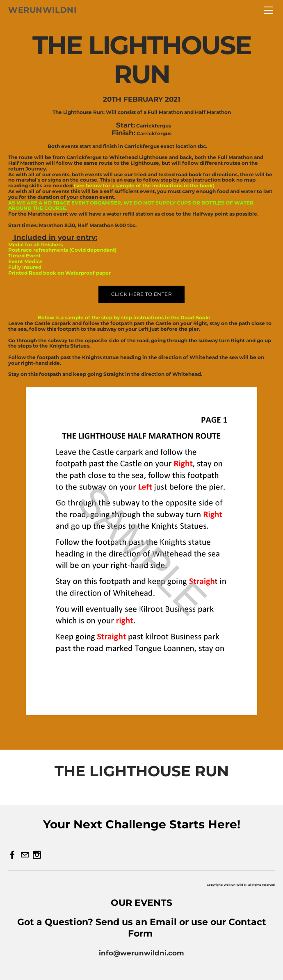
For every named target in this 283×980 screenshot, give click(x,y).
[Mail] (25, 855)
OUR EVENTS (141, 903)
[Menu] (269, 10)
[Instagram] (37, 855)
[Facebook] (12, 855)
